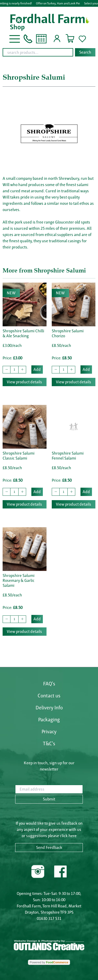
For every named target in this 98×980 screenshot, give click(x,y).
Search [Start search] (85, 52)
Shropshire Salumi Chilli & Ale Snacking (23, 333)
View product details (24, 382)
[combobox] (49, 52)
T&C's (49, 743)
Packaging (49, 720)
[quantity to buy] (14, 370)
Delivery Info (49, 708)
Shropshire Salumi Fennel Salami (68, 456)
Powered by (49, 962)
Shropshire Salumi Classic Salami (19, 456)
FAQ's (49, 684)
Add (37, 369)
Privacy (49, 731)
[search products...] (38, 52)
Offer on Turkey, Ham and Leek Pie (59, 3)
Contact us (49, 696)
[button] (15, 38)
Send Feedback (49, 847)
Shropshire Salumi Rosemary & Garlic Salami (19, 580)
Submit (49, 799)
